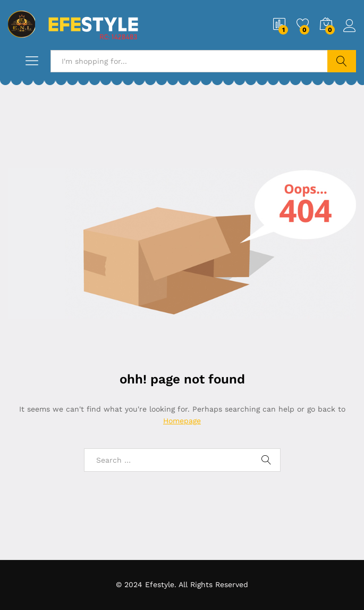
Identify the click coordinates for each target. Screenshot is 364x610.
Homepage (182, 421)
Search (342, 61)
